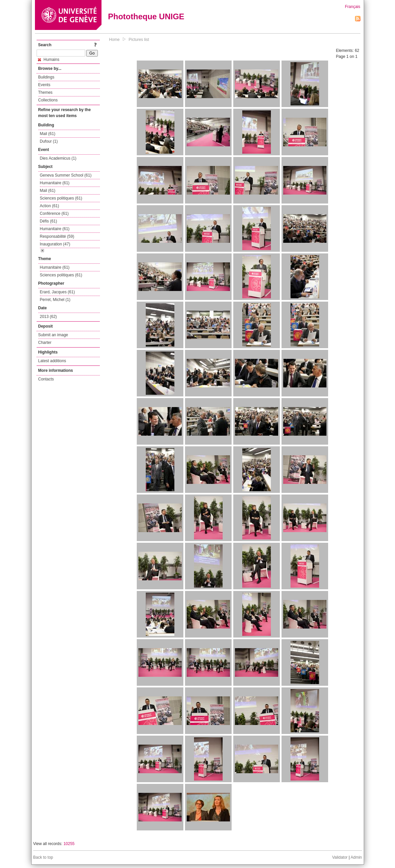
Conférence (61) (54, 214)
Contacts (46, 379)
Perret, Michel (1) (55, 300)
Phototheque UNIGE (146, 16)
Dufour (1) (49, 141)
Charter (45, 343)
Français (352, 7)
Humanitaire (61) (55, 183)
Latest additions (52, 361)
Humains (49, 60)
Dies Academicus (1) (58, 158)
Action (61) (50, 206)
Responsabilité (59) (57, 236)
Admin (356, 857)
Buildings (46, 77)
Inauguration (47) (55, 244)
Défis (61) (49, 221)
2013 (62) (48, 317)
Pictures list (139, 40)
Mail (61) (48, 134)
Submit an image (53, 335)
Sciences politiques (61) (61, 198)
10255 (69, 844)
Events (44, 85)
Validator (340, 857)
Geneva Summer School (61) (66, 175)
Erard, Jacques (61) (57, 292)
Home (114, 40)
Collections (48, 100)
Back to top (43, 857)
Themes (45, 92)
